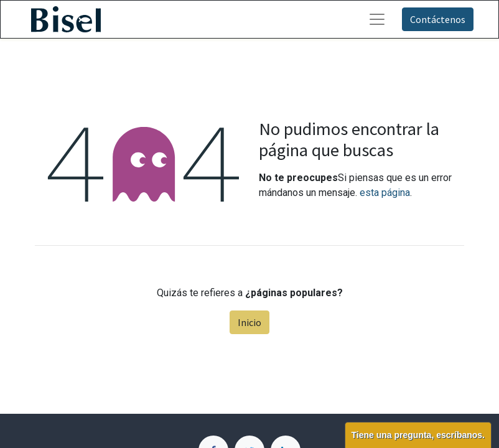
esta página (385, 193)
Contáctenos (438, 19)
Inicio (250, 322)
